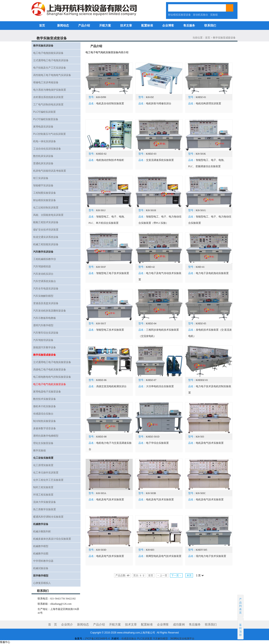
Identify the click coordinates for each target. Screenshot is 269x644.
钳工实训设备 (41, 178)
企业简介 (67, 624)
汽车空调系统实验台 (45, 281)
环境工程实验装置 (43, 495)
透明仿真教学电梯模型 (46, 436)
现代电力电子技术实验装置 (211, 556)
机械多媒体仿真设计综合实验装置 (52, 539)
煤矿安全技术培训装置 (46, 230)
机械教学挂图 (41, 554)
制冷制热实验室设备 (45, 421)
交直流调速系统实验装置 (160, 160)
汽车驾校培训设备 (43, 340)
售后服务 (189, 25)
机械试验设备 (41, 568)
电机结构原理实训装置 (208, 103)
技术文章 (126, 25)
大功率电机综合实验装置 (160, 386)
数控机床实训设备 (43, 156)
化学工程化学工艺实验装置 (48, 480)
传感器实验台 (129, 639)
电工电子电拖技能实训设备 (48, 53)
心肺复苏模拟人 (42, 583)
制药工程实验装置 (43, 487)
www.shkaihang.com (129, 633)
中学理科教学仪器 (43, 561)
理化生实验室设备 (43, 443)
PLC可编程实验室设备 (46, 119)
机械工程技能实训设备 (46, 244)
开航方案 (105, 25)
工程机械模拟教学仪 (45, 259)
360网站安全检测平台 (182, 639)
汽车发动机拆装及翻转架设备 (50, 311)
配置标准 (147, 25)
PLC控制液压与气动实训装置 (49, 134)
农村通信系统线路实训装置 (48, 97)
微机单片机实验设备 (45, 406)
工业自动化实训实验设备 (47, 149)
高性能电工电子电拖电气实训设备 (52, 75)
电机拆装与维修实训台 (159, 103)
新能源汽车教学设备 (45, 347)
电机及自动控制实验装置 (110, 103)
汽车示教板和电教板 (45, 318)
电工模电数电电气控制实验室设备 (52, 377)
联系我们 (210, 25)
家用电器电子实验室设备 (47, 392)
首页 (42, 25)
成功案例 (179, 624)
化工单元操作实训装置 (46, 473)
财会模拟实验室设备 (179, 15)
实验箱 (214, 15)
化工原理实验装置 (43, 465)
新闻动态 (63, 25)
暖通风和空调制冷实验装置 (48, 517)
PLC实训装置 (145, 639)
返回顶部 (241, 628)
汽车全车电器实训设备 (46, 289)
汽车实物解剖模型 (43, 296)
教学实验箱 (40, 451)
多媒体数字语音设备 (45, 428)
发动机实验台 (200, 15)
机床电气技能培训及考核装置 (50, 171)
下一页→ (176, 575)
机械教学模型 (41, 546)
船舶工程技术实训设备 (46, 222)
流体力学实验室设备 (45, 502)
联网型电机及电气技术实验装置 (164, 556)
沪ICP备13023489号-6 (97, 639)
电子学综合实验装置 (157, 443)
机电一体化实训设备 (45, 141)
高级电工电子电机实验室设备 (50, 370)
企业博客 (168, 25)
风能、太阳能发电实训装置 (48, 215)
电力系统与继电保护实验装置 (50, 90)
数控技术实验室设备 (45, 399)
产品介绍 (84, 25)
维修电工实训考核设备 (46, 82)
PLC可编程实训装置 (44, 112)
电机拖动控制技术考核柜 (110, 160)
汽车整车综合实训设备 (46, 333)
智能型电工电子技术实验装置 (113, 273)
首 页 (53, 624)
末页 (189, 575)
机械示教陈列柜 (42, 531)
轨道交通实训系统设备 (46, 237)
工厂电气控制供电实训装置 (48, 105)
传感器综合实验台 (43, 414)
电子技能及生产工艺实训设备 (50, 68)
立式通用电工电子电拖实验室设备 (52, 362)
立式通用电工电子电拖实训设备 (51, 60)
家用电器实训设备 (43, 127)
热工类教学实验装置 (45, 509)
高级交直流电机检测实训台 (111, 386)
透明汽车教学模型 (43, 325)
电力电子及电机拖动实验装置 (212, 273)
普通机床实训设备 (43, 163)
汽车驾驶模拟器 (42, 266)
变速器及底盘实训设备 (46, 303)
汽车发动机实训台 (43, 274)
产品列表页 (241, 606)
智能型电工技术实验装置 (110, 330)
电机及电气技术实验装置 (210, 443)
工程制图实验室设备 (45, 193)
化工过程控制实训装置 (46, 208)
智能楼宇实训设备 (43, 186)
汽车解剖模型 (161, 639)
